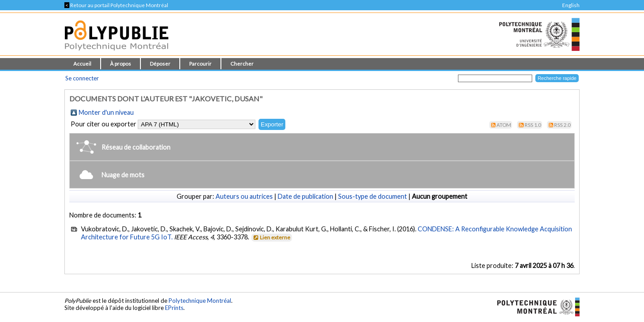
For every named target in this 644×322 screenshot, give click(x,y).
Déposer (160, 64)
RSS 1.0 (533, 125)
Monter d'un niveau (106, 112)
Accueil (82, 64)
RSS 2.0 (562, 125)
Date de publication (305, 196)
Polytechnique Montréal (200, 301)
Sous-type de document (373, 196)
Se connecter (82, 78)
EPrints (174, 308)
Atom (504, 125)
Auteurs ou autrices (244, 196)
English (571, 5)
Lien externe (271, 237)
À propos (121, 64)
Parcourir (200, 64)
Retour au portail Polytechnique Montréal (116, 5)
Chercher (242, 64)
